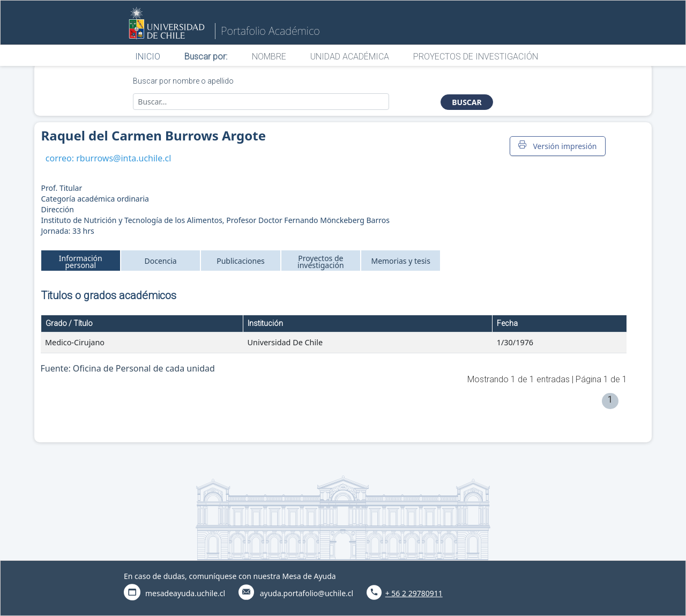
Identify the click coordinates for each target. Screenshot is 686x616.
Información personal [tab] (81, 262)
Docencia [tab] (161, 261)
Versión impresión (557, 146)
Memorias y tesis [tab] (401, 261)
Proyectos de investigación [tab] (321, 262)
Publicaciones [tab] (241, 261)
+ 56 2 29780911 (414, 593)
